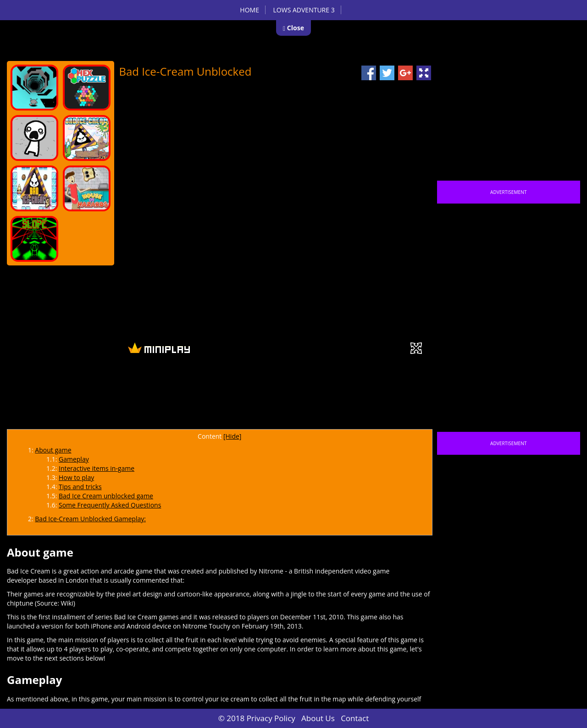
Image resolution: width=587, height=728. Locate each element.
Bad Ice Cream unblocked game (106, 496)
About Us (318, 718)
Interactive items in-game (97, 468)
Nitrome (271, 571)
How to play (76, 477)
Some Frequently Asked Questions (110, 505)
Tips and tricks (80, 487)
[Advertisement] (287, 400)
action (90, 571)
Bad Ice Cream (28, 571)
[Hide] (232, 436)
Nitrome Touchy (207, 626)
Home (249, 10)
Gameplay (74, 459)
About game (53, 450)
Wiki (67, 603)
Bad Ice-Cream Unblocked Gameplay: (90, 519)
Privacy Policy (271, 718)
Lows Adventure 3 (304, 10)
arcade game (133, 571)
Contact (355, 718)
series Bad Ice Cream (126, 617)
